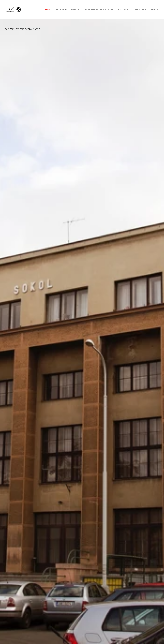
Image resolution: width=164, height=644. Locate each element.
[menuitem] (49, 10)
